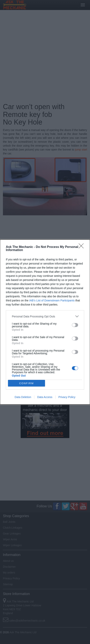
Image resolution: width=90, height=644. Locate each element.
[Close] (82, 247)
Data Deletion (23, 397)
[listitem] (45, 316)
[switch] (75, 325)
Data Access (45, 397)
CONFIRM (27, 383)
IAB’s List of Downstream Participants (52, 300)
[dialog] (45, 322)
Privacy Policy (67, 397)
